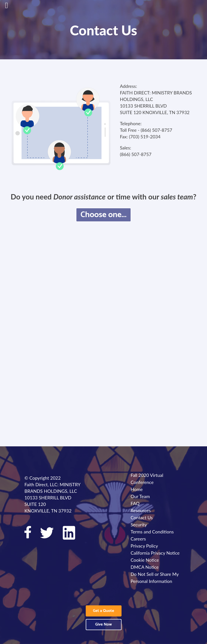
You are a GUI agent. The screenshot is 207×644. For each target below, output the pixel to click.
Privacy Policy (144, 546)
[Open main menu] (11, 8)
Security (139, 525)
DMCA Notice (145, 567)
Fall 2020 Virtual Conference (147, 479)
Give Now (103, 624)
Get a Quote (104, 611)
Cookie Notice (145, 560)
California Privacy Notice (155, 553)
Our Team (140, 496)
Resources (141, 510)
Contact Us (142, 518)
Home (137, 489)
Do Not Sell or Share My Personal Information (155, 578)
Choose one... (103, 215)
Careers (138, 539)
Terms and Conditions (152, 532)
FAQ (135, 503)
